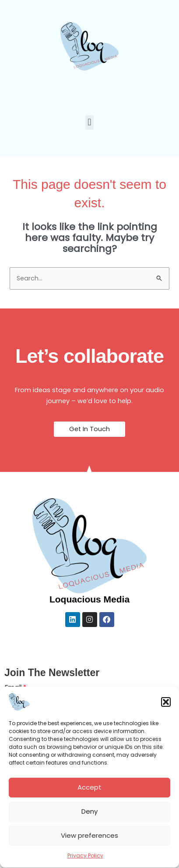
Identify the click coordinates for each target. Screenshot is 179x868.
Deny (89, 816)
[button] (166, 706)
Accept (89, 792)
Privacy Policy (85, 860)
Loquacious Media (89, 599)
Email (16, 687)
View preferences (89, 840)
